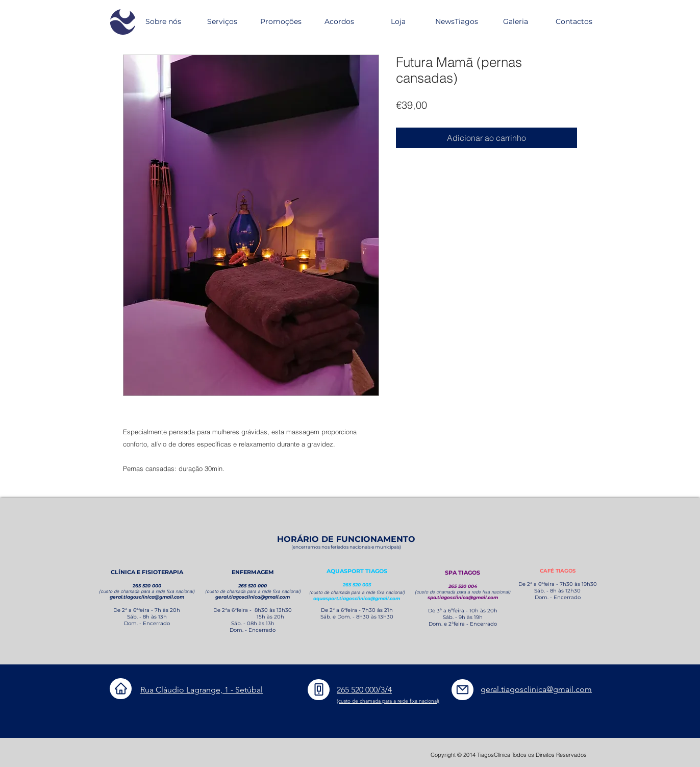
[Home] (121, 689)
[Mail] (462, 690)
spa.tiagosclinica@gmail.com (463, 597)
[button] (222, 22)
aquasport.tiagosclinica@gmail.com (357, 598)
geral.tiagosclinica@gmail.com (147, 597)
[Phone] (319, 690)
